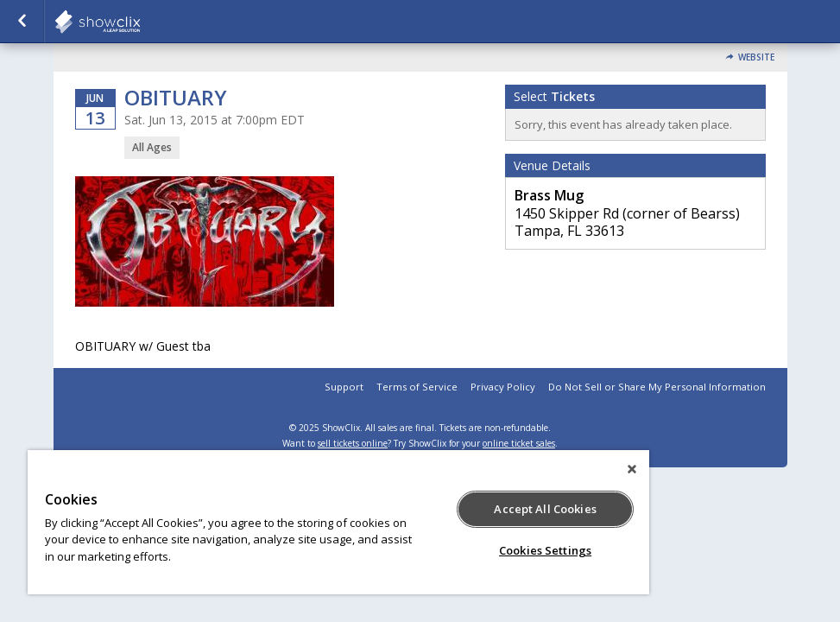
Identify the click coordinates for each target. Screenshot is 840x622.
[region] (338, 522)
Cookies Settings (545, 550)
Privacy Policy (503, 387)
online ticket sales (519, 443)
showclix (140, 22)
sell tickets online (353, 443)
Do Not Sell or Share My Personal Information (657, 387)
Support (344, 387)
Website (756, 57)
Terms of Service (417, 387)
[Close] (632, 469)
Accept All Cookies (545, 509)
